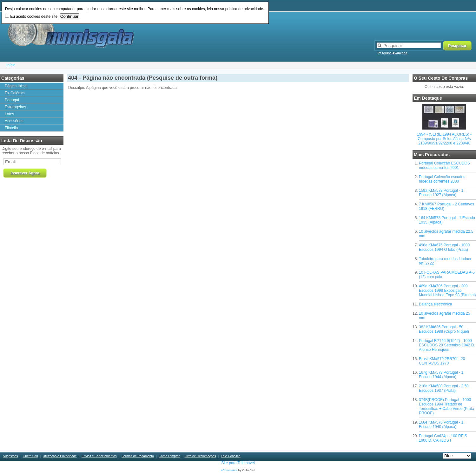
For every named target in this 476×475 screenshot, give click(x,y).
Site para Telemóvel (238, 463)
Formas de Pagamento (138, 456)
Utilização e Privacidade (60, 456)
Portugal (12, 100)
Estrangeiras (15, 107)
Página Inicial (16, 86)
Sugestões (10, 456)
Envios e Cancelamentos (99, 456)
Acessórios (14, 121)
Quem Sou (30, 456)
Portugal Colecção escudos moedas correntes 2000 (442, 179)
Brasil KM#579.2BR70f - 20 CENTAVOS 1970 (442, 361)
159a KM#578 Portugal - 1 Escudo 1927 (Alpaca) (441, 193)
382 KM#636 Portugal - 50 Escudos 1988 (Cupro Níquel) (444, 329)
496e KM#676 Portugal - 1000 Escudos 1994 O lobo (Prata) (444, 247)
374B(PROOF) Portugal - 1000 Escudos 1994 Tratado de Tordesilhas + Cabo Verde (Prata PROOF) (446, 406)
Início (11, 65)
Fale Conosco (231, 456)
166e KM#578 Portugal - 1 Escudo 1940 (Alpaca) (441, 425)
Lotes (9, 114)
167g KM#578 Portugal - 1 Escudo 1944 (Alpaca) (441, 375)
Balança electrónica (436, 304)
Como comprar (169, 456)
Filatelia (11, 128)
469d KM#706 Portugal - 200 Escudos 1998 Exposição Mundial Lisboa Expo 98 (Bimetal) (447, 291)
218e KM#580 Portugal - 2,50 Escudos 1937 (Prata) (444, 388)
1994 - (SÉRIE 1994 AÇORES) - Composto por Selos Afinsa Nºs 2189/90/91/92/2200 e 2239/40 (444, 139)
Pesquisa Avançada (392, 53)
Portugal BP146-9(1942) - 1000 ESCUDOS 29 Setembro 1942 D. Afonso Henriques (447, 345)
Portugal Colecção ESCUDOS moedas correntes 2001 (444, 165)
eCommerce (229, 470)
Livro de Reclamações (200, 456)
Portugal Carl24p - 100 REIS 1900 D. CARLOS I (443, 438)
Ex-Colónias (15, 93)
